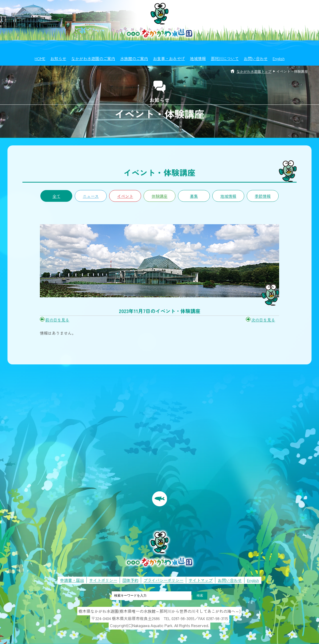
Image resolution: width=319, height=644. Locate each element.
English (279, 58)
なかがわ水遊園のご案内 (93, 58)
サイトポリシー (103, 580)
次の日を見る (263, 320)
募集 (194, 196)
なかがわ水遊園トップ (254, 71)
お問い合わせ (256, 58)
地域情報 (198, 58)
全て (56, 196)
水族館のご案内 (134, 58)
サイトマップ (201, 580)
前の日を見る (57, 320)
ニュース (91, 196)
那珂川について (225, 58)
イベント (125, 196)
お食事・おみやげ (169, 58)
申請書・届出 (72, 580)
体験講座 (159, 196)
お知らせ (58, 58)
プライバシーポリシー (163, 580)
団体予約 (130, 580)
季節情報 (263, 196)
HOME (40, 58)
